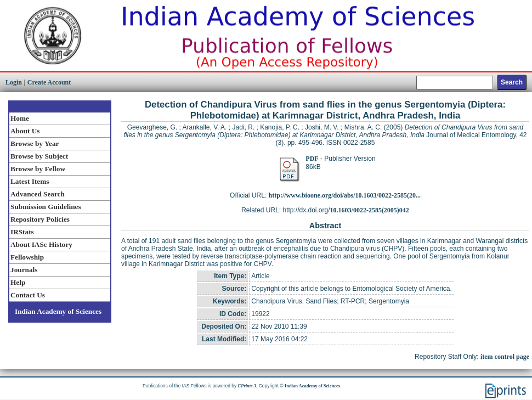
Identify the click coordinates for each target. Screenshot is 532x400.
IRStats (22, 232)
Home (20, 118)
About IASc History (41, 244)
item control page (505, 357)
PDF (312, 159)
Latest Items (30, 181)
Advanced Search (38, 194)
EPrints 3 (247, 386)
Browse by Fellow (38, 169)
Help (18, 282)
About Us (25, 131)
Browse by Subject (39, 156)
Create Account (49, 82)
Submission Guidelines (46, 207)
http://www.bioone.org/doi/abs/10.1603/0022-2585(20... (345, 195)
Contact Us (28, 295)
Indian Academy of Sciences (58, 311)
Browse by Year (35, 143)
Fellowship (27, 257)
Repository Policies (40, 219)
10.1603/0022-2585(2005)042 (370, 210)
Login (14, 82)
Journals (24, 270)
